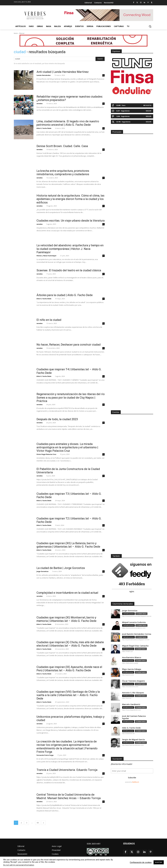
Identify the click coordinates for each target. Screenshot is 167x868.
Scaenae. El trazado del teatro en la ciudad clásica (69, 270)
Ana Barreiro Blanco (132, 657)
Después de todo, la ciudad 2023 (57, 419)
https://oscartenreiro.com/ (130, 687)
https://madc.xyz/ (128, 651)
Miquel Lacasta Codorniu (134, 622)
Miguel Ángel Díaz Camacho (135, 646)
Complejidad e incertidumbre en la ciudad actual (68, 593)
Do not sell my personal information (19, 865)
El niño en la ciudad (49, 320)
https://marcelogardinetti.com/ (132, 710)
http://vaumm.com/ (128, 675)
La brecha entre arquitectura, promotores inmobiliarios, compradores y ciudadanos (63, 173)
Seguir (149, 111)
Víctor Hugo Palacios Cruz (46, 454)
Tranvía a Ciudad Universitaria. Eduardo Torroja (67, 770)
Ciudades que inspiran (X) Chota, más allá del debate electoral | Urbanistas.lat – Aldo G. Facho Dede (71, 644)
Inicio (16, 33)
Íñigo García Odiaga (132, 669)
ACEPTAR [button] (159, 862)
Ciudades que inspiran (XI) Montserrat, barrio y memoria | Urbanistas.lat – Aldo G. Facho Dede (67, 619)
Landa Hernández (44, 75)
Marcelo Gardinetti (131, 704)
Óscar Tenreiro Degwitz (134, 681)
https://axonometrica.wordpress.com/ (134, 628)
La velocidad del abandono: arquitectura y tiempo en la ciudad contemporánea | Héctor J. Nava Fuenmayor (71, 249)
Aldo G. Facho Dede (44, 128)
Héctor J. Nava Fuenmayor (46, 256)
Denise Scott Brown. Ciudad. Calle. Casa (63, 146)
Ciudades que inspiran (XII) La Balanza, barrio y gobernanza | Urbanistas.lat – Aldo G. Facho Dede (69, 545)
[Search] (100, 59)
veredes (40, 103)
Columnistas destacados (123, 604)
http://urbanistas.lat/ (128, 733)
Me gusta (147, 105)
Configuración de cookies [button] (141, 862)
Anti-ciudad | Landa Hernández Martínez (63, 72)
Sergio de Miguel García (133, 740)
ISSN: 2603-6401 (94, 844)
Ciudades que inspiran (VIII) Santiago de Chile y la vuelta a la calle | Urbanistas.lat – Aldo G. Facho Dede (69, 695)
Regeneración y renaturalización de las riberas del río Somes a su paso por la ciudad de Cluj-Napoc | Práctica (69, 398)
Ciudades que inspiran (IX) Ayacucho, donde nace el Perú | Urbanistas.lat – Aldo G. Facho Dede (70, 669)
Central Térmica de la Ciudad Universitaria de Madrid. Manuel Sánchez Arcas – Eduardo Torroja (69, 796)
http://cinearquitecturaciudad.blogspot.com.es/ (137, 616)
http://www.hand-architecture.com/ (133, 745)
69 (38, 823)
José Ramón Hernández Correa (137, 634)
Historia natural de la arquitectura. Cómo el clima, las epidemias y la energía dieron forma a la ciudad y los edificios (70, 199)
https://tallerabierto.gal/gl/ (130, 663)
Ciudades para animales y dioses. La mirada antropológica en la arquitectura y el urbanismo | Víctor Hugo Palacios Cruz (68, 447)
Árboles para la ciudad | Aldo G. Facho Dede (65, 295)
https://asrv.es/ (127, 698)
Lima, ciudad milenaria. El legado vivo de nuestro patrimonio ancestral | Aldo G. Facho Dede (68, 123)
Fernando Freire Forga (45, 755)
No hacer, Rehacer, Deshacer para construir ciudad (69, 345)
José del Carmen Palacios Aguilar (134, 717)
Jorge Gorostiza (42, 571)
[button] (150, 26)
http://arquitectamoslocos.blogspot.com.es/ (136, 640)
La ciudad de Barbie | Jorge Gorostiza (61, 568)
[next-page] (43, 823)
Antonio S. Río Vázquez (133, 693)
